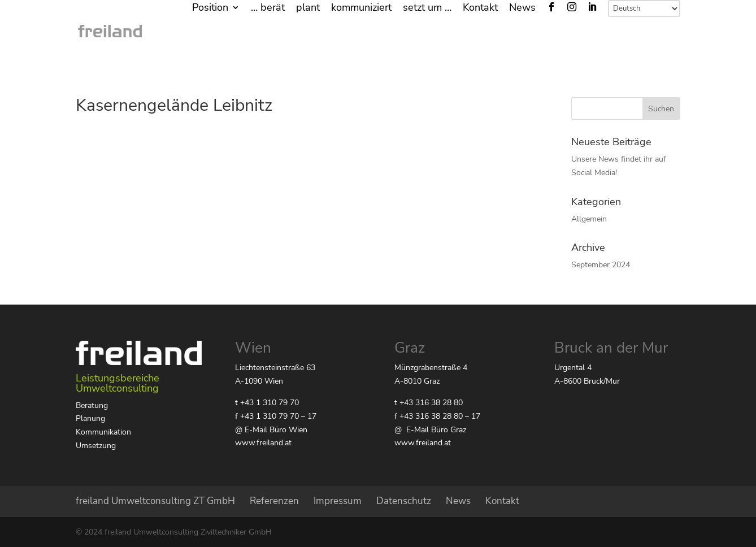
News (522, 8)
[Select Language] (644, 8)
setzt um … (427, 8)
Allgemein (589, 219)
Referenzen (274, 501)
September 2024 (601, 265)
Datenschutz (404, 501)
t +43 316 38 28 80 (429, 403)
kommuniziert (361, 8)
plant (308, 8)
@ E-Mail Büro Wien (271, 430)
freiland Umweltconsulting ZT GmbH (155, 501)
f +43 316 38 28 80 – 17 (437, 416)
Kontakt (480, 8)
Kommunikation (103, 432)
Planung (90, 418)
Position (210, 8)
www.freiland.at (263, 443)
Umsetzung (96, 446)
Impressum (338, 501)
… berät (268, 8)
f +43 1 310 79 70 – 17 (276, 416)
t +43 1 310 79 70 (267, 403)
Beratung (92, 405)
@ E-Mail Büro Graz (430, 430)
